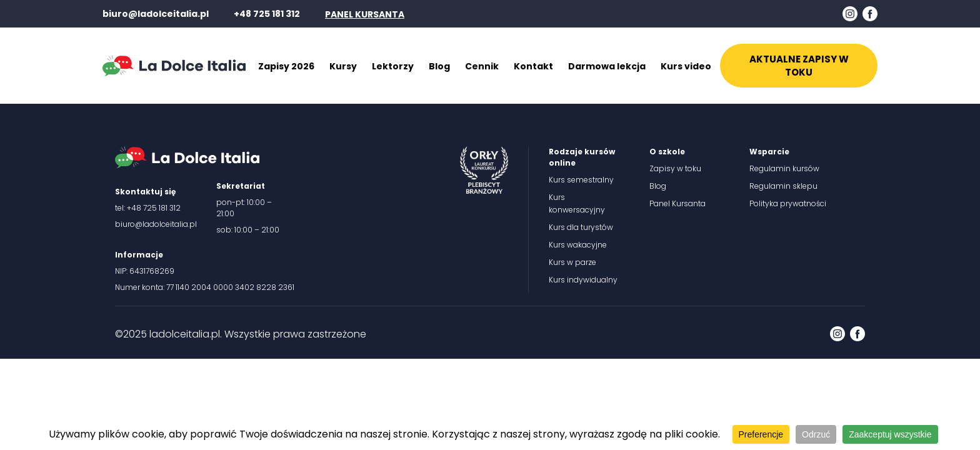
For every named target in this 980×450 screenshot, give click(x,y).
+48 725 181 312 (267, 14)
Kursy (343, 66)
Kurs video (686, 66)
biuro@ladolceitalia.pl (156, 14)
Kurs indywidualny (583, 280)
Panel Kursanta (677, 203)
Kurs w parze (572, 262)
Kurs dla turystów (581, 227)
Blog (439, 66)
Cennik (482, 66)
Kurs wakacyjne (578, 245)
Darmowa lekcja (607, 66)
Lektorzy (393, 66)
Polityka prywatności (788, 203)
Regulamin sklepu (783, 186)
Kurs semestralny (581, 180)
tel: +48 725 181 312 (148, 208)
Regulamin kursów (784, 168)
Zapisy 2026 (286, 66)
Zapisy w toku (675, 168)
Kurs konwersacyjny (577, 203)
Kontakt (533, 66)
